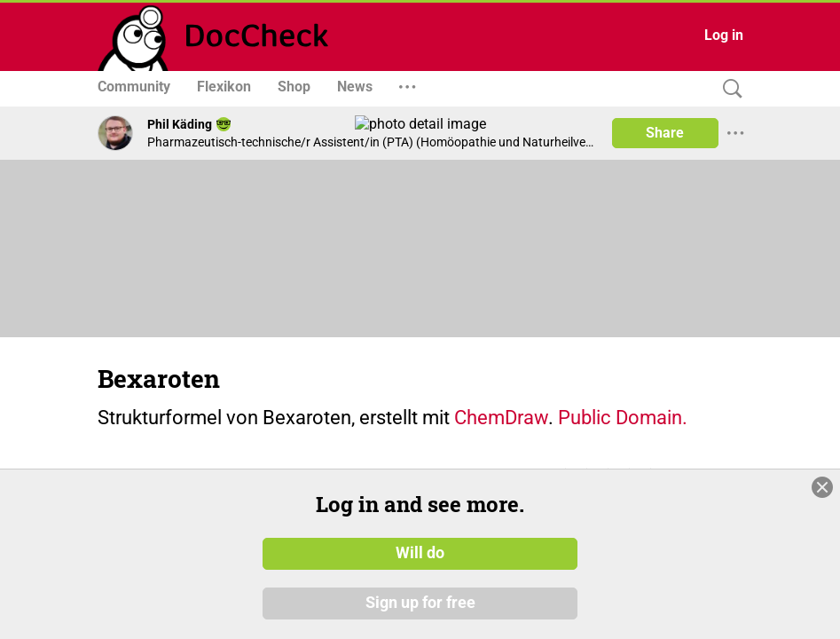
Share (665, 133)
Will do (420, 553)
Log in (724, 35)
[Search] (728, 89)
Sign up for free (420, 603)
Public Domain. (623, 418)
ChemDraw (501, 418)
